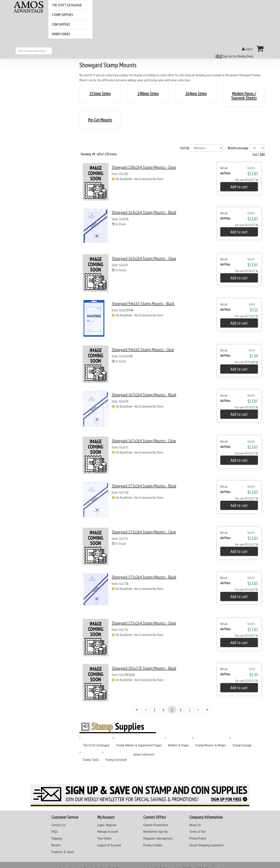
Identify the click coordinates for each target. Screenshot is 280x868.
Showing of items (99, 154)
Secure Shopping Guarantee (206, 845)
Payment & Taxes (63, 852)
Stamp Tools (91, 760)
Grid (255, 154)
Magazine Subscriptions (158, 838)
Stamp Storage (242, 745)
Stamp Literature (116, 760)
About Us (195, 825)
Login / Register (107, 825)
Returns (56, 845)
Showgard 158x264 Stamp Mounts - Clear (144, 167)
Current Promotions (156, 825)
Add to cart (239, 187)
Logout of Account (109, 845)
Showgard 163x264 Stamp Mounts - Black (144, 212)
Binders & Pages (178, 745)
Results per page (238, 148)
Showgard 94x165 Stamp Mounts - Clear (143, 350)
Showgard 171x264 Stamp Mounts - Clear (144, 532)
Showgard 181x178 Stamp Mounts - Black (144, 668)
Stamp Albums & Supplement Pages (139, 745)
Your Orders (104, 838)
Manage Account (108, 831)
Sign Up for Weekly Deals (234, 56)
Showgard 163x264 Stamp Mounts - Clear (144, 258)
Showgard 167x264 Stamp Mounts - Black (144, 395)
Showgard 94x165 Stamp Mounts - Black (143, 304)
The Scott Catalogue (96, 745)
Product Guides (153, 845)
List (262, 154)
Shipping (57, 838)
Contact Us (58, 825)
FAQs (55, 831)
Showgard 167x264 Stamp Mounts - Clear (144, 441)
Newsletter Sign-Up (155, 831)
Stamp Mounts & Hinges (211, 745)
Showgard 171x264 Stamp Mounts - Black (144, 486)
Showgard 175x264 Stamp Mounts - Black (144, 577)
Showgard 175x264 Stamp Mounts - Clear (144, 623)
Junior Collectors (144, 754)
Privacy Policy (198, 838)
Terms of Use (198, 831)
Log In (247, 49)
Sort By (185, 148)
